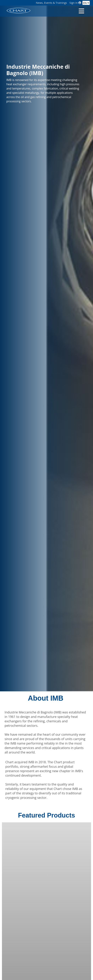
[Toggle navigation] (81, 11)
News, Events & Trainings (51, 3)
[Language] (86, 3)
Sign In (75, 3)
